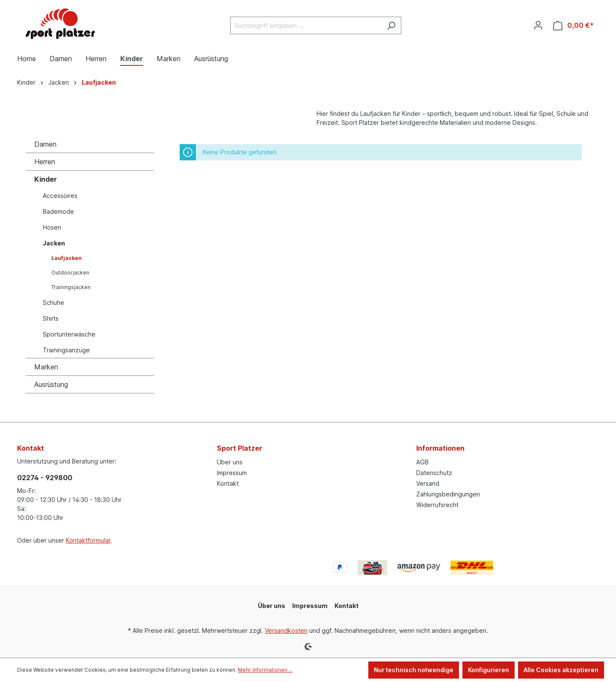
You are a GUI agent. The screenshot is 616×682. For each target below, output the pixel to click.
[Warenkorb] (573, 25)
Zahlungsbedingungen (448, 494)
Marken (46, 367)
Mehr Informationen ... (265, 670)
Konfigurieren (489, 670)
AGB (422, 462)
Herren (45, 162)
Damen (45, 144)
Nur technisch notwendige (414, 670)
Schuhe (53, 303)
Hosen (52, 227)
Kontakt (228, 483)
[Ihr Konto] (538, 25)
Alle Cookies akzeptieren (561, 670)
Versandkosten (286, 630)
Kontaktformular (88, 540)
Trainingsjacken (71, 287)
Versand (428, 483)
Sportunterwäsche (69, 334)
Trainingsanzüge (66, 350)
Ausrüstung (51, 384)
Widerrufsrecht (437, 505)
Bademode (58, 211)
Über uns (230, 462)
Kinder (46, 179)
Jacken (54, 243)
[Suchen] (391, 25)
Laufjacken (67, 258)
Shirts (51, 318)
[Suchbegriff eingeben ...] (306, 25)
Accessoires (60, 196)
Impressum (232, 473)
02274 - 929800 (45, 478)
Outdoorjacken (70, 273)
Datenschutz (434, 473)
